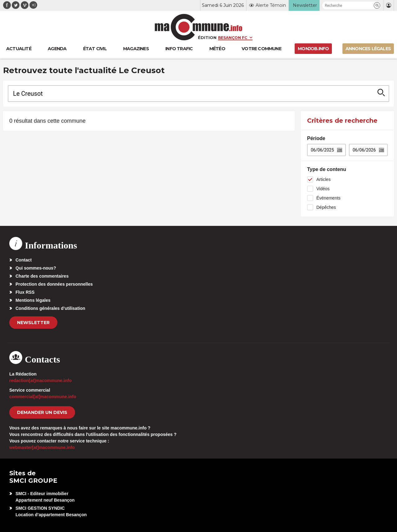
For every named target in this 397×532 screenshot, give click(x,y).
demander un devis (42, 412)
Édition (207, 37)
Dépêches (326, 207)
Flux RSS (25, 292)
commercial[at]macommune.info (43, 397)
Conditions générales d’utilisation (50, 308)
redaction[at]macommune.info (40, 380)
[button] (377, 5)
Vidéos (323, 189)
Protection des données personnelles (54, 284)
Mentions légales (33, 300)
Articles (323, 179)
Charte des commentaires (42, 276)
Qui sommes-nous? (36, 268)
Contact (24, 260)
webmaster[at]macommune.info (42, 447)
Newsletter (33, 323)
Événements (328, 198)
